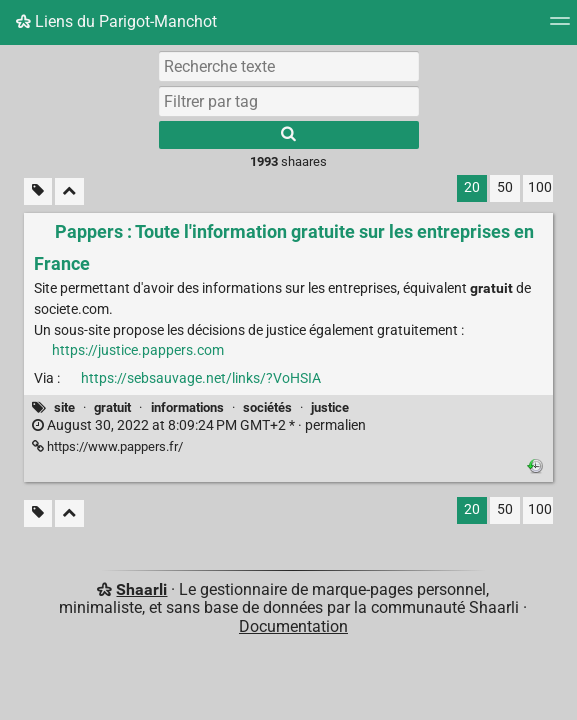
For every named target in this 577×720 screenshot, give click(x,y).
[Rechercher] (289, 135)
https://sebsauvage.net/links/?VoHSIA (201, 378)
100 (540, 187)
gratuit (112, 407)
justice (330, 407)
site (64, 407)
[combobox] (289, 101)
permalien (199, 425)
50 (505, 187)
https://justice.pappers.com (138, 350)
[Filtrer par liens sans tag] (38, 191)
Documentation (293, 626)
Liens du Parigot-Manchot (116, 21)
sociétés (267, 407)
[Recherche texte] (289, 66)
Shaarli (141, 589)
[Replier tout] (69, 191)
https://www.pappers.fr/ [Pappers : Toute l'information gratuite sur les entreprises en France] (107, 446)
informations (187, 407)
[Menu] (560, 27)
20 (472, 187)
